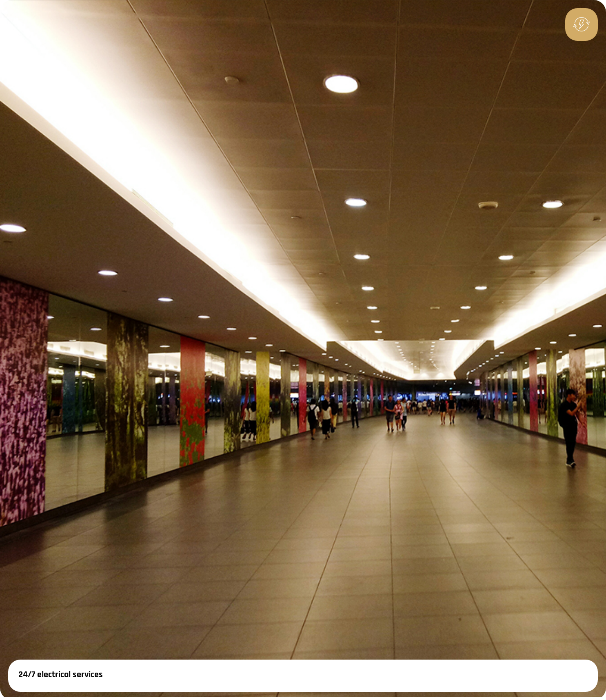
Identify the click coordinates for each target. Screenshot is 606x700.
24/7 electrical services (61, 675)
